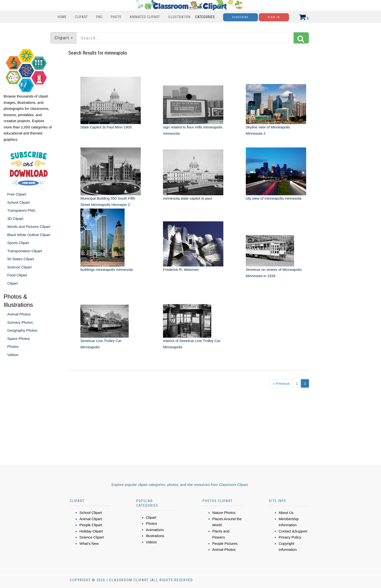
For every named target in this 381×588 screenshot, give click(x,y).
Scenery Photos (20, 322)
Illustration (179, 17)
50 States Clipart (21, 259)
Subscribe (240, 17)
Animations (155, 530)
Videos (13, 355)
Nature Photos (224, 513)
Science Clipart (19, 267)
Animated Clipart (145, 17)
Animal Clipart (91, 519)
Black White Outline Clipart (29, 235)
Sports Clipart (18, 243)
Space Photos (18, 339)
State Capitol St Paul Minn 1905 (106, 127)
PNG (99, 17)
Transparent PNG (21, 210)
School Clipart (18, 202)
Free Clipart (17, 194)
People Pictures (225, 543)
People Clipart (91, 525)
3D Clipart (15, 219)
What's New (89, 543)
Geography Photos (22, 330)
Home (62, 17)
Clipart (81, 17)
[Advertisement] (191, 428)
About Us (286, 513)
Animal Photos (19, 314)
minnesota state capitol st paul (187, 198)
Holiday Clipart (91, 531)
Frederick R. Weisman (181, 269)
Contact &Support (293, 531)
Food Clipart (17, 275)
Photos (13, 346)
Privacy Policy (290, 537)
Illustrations (155, 536)
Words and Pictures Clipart (29, 227)
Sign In (274, 17)
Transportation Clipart (25, 251)
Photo (116, 17)
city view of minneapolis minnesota (274, 198)
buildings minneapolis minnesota (107, 269)
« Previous (281, 383)
